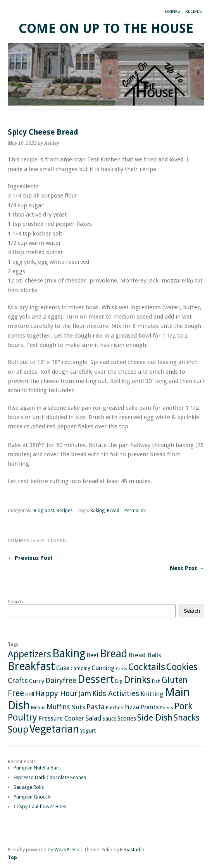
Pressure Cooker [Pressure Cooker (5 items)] (61, 718)
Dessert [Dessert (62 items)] (96, 679)
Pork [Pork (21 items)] (183, 706)
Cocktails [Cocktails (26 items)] (147, 667)
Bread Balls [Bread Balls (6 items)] (145, 655)
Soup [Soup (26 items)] (18, 729)
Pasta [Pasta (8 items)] (96, 707)
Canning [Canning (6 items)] (103, 668)
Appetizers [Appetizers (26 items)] (29, 654)
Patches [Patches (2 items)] (114, 708)
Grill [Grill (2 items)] (30, 694)
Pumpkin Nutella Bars (37, 768)
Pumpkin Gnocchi (33, 797)
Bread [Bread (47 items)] (114, 654)
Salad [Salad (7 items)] (93, 718)
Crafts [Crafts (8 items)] (18, 680)
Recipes (193, 11)
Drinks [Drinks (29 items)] (137, 680)
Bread (113, 511)
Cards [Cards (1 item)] (122, 669)
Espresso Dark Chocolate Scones (50, 777)
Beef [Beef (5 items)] (93, 655)
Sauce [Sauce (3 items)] (109, 719)
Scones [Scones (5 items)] (127, 718)
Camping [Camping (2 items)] (80, 668)
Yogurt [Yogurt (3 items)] (88, 731)
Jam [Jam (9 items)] (85, 694)
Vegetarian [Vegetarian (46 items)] (54, 729)
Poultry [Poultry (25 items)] (22, 717)
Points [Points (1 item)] (167, 708)
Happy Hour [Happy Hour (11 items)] (56, 694)
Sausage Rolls (29, 787)
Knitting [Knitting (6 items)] (152, 694)
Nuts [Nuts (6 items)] (78, 707)
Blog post (44, 511)
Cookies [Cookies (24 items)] (182, 667)
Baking (97, 511)
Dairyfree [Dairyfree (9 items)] (61, 681)
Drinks (172, 11)
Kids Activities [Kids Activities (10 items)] (116, 694)
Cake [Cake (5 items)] (63, 668)
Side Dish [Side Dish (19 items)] (155, 717)
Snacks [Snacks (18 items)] (187, 717)
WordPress (66, 850)
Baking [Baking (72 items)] (69, 653)
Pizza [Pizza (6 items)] (132, 707)
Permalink (135, 511)
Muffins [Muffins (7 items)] (58, 707)
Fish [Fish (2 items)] (156, 681)
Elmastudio (132, 850)
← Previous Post (30, 558)
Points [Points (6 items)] (150, 707)
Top (12, 857)
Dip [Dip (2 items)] (119, 681)
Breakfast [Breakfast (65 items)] (31, 666)
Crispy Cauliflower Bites (40, 806)
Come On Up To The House (106, 29)
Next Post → (187, 568)
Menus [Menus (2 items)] (38, 708)
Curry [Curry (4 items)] (37, 681)
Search (15, 602)
